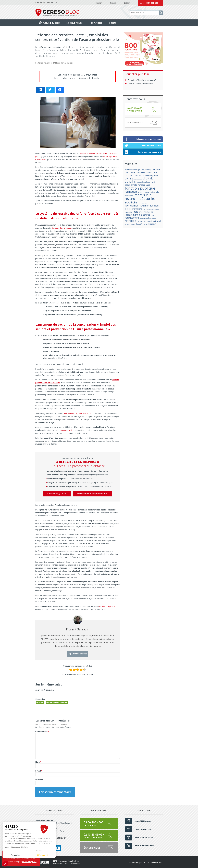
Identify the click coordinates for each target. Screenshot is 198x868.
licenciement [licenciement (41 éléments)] (132, 206)
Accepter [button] (18, 862)
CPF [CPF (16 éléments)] (143, 176)
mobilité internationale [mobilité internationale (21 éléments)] (134, 209)
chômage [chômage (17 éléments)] (148, 170)
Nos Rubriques (74, 23)
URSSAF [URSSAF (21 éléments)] (153, 224)
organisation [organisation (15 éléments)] (129, 212)
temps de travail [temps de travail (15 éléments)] (130, 224)
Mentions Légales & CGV (139, 862)
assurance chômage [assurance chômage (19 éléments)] (132, 170)
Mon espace (152, 3)
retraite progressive (107, 606)
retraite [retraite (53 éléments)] (130, 221)
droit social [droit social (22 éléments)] (138, 182)
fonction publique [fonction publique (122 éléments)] (140, 188)
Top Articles (96, 23)
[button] (5, 864)
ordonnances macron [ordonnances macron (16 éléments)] (151, 209)
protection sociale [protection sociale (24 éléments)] (147, 212)
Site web (39, 780)
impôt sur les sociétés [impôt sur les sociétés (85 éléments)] (140, 200)
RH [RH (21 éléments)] (136, 221)
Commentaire (42, 732)
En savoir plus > (29, 862)
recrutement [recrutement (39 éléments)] (132, 218)
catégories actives (67, 430)
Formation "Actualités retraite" (141, 84)
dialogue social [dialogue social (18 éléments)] (137, 179)
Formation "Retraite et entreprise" (142, 80)
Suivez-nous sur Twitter (143, 146)
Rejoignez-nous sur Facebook (143, 139)
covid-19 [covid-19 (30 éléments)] (137, 175)
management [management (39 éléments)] (152, 206)
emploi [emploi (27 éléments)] (134, 185)
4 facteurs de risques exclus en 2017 (79, 413)
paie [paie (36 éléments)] (136, 212)
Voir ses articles (78, 654)
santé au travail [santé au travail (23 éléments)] (154, 221)
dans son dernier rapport (62, 228)
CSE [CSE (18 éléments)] (157, 176)
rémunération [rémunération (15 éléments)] (142, 221)
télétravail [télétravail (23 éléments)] (145, 224)
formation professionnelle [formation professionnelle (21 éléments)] (148, 192)
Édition (127, 3)
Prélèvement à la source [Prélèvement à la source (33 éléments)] (137, 215)
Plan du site (157, 862)
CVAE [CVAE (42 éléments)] (128, 179)
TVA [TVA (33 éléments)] (138, 224)
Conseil (113, 3)
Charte (113, 23)
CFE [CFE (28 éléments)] (142, 169)
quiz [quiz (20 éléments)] (152, 215)
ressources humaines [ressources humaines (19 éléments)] (148, 218)
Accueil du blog (51, 23)
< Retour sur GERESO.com (46, 2)
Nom (38, 762)
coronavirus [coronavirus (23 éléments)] (142, 173)
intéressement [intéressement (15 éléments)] (142, 203)
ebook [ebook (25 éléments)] (128, 185)
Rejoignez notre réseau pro (143, 152)
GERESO (42, 862)
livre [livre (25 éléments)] (142, 206)
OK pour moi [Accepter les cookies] (19, 855)
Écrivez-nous (142, 123)
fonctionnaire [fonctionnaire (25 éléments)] (144, 185)
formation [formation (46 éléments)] (131, 192)
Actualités (40, 702)
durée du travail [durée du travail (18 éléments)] (149, 182)
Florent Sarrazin (67, 63)
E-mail (39, 771)
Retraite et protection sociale (57, 702)
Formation (98, 3)
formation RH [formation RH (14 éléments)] (129, 196)
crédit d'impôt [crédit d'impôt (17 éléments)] (150, 176)
